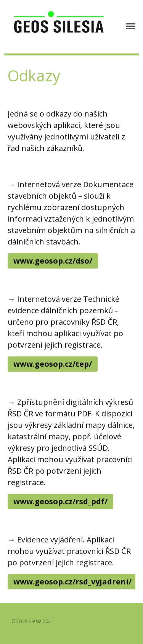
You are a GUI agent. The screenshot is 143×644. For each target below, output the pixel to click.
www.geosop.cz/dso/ (53, 261)
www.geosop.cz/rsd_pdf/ (60, 501)
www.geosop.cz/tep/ (53, 364)
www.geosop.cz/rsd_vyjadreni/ (72, 582)
